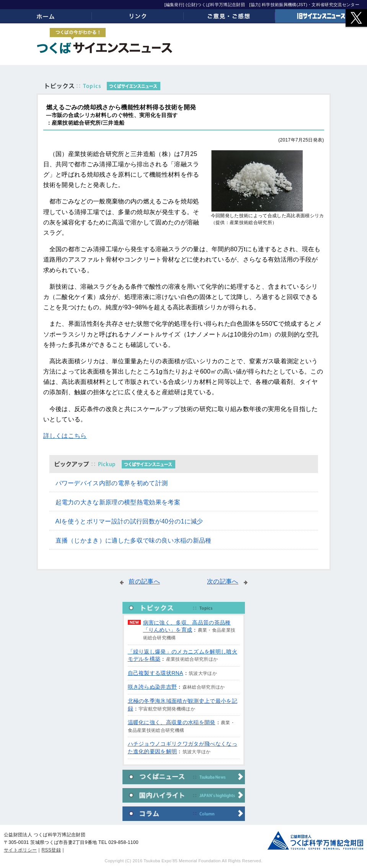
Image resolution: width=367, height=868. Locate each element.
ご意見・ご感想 (230, 16)
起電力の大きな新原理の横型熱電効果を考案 (118, 502)
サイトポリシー (20, 850)
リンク (138, 16)
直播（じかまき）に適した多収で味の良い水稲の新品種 (134, 540)
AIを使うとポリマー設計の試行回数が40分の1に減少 (129, 521)
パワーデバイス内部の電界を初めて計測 (112, 483)
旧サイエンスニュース (321, 16)
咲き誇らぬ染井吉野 (153, 687)
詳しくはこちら (65, 436)
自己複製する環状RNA (156, 673)
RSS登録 (51, 850)
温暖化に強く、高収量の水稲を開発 (172, 722)
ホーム (46, 16)
